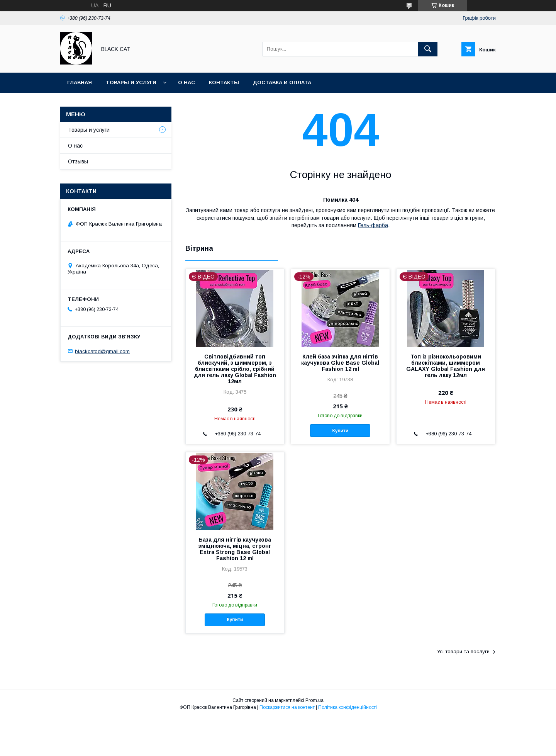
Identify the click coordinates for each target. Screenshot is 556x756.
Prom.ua (314, 700)
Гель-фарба (373, 225)
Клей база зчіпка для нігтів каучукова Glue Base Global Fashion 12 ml (340, 363)
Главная (80, 82)
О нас (186, 82)
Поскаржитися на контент (287, 707)
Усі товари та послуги (463, 652)
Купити (340, 431)
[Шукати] (428, 49)
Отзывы (78, 161)
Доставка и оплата (282, 82)
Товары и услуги (131, 82)
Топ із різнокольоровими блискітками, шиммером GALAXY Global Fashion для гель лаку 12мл (446, 366)
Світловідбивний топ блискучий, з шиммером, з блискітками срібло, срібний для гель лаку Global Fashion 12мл (235, 369)
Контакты (224, 82)
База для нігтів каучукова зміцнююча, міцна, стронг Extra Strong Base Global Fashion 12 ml (235, 549)
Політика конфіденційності (347, 707)
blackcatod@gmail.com (102, 351)
